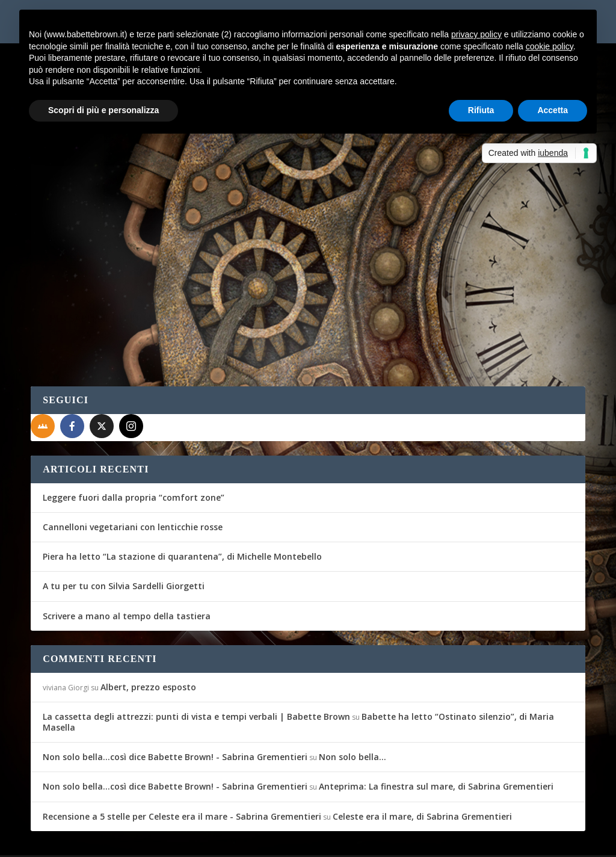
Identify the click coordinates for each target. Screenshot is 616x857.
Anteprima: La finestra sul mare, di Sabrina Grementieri (436, 756)
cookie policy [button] (550, 46)
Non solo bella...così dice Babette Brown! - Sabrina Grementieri (175, 727)
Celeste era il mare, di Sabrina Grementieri (422, 786)
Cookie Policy (364, 841)
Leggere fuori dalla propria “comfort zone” (134, 467)
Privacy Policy (300, 841)
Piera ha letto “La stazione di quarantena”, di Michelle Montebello (182, 526)
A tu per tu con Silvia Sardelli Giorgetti (124, 556)
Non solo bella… (353, 727)
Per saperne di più (94, 290)
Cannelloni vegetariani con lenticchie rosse (133, 497)
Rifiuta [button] (481, 110)
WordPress (242, 840)
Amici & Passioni (190, 223)
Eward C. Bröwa (78, 223)
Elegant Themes (120, 840)
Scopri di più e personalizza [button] (103, 110)
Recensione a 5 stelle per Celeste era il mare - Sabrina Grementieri (182, 786)
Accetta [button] (553, 110)
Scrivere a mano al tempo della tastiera (127, 585)
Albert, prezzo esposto (148, 657)
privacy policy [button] (476, 34)
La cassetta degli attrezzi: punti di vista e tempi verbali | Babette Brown (196, 686)
